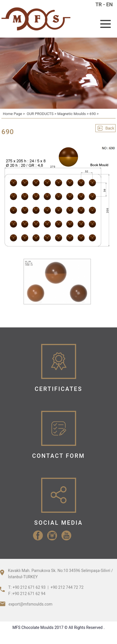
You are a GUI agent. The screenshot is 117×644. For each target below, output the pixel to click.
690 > (94, 114)
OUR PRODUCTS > (42, 114)
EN (109, 4)
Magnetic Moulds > (74, 114)
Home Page (12, 114)
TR (99, 4)
